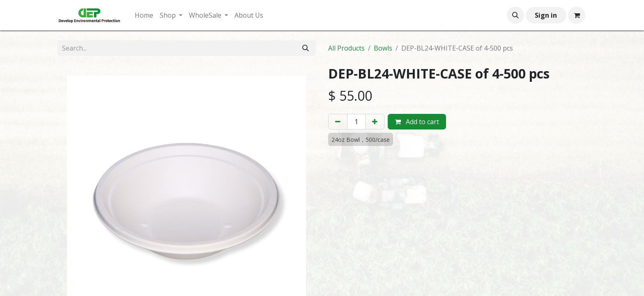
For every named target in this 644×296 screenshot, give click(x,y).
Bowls (383, 48)
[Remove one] (338, 122)
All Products (346, 48)
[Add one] (375, 122)
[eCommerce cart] (577, 15)
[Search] (306, 48)
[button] (515, 15)
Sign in (546, 15)
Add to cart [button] (417, 122)
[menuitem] (144, 15)
